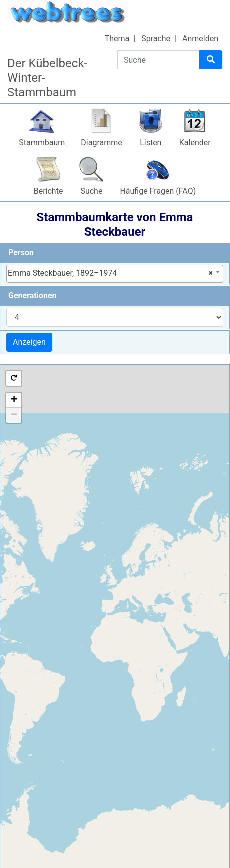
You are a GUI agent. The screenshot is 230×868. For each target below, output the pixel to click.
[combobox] (115, 274)
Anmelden (200, 38)
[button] (14, 378)
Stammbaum (42, 142)
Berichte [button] (49, 191)
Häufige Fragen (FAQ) (158, 191)
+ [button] (14, 400)
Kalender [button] (195, 142)
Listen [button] (151, 142)
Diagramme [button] (101, 142)
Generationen (33, 295)
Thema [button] (117, 38)
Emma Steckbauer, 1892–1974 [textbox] (110, 273)
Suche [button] (91, 191)
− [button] (14, 415)
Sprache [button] (156, 38)
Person (21, 252)
